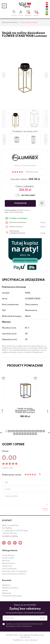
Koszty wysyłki (8, 558)
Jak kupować (7, 566)
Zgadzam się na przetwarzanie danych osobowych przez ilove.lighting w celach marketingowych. (24, 625)
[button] (4, 119)
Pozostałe (7, 580)
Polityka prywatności (10, 588)
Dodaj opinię (33, 172)
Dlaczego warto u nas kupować (15, 571)
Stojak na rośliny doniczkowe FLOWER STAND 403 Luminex (25, 411)
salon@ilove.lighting (10, 536)
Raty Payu (6, 561)
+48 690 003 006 (9, 533)
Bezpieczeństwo (9, 563)
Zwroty (5, 591)
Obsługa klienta (10, 551)
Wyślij (45, 509)
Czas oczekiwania (9, 569)
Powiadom (20, 203)
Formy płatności (8, 556)
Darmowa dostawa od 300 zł (14, 574)
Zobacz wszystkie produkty (25, 166)
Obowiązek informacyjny (12, 596)
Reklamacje (7, 593)
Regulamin (6, 585)
